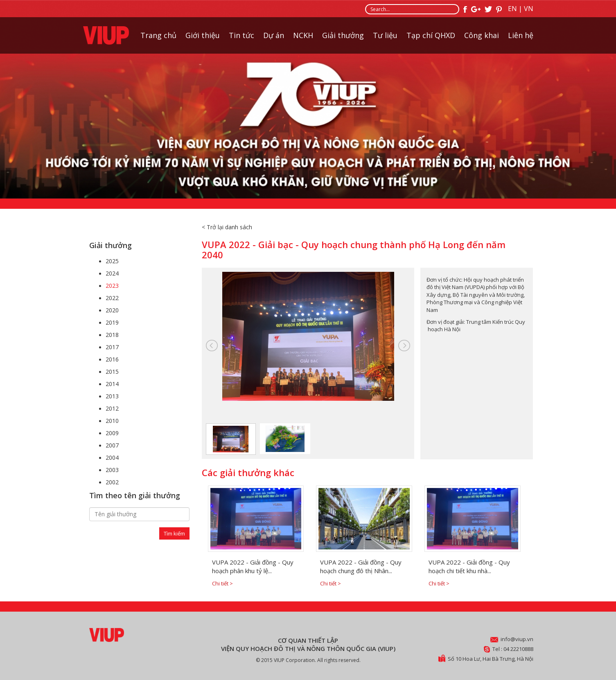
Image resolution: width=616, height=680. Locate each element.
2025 (112, 261)
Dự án (274, 35)
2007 (112, 445)
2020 (112, 310)
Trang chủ (158, 35)
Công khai (482, 35)
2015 (112, 372)
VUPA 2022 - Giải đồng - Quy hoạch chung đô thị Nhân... (361, 566)
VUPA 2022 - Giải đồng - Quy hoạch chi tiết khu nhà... (469, 566)
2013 (112, 396)
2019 (112, 322)
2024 (112, 273)
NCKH (303, 35)
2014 (112, 384)
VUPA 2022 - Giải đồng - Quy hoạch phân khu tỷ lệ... (253, 566)
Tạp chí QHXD (431, 35)
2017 (112, 347)
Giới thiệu (203, 35)
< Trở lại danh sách (227, 227)
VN (529, 9)
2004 (112, 457)
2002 (112, 482)
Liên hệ (521, 35)
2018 (112, 335)
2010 (112, 421)
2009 (112, 433)
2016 (112, 359)
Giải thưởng (343, 35)
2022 (112, 298)
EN (512, 9)
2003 (112, 470)
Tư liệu (385, 35)
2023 (112, 286)
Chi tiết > (222, 583)
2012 (112, 408)
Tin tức (241, 35)
